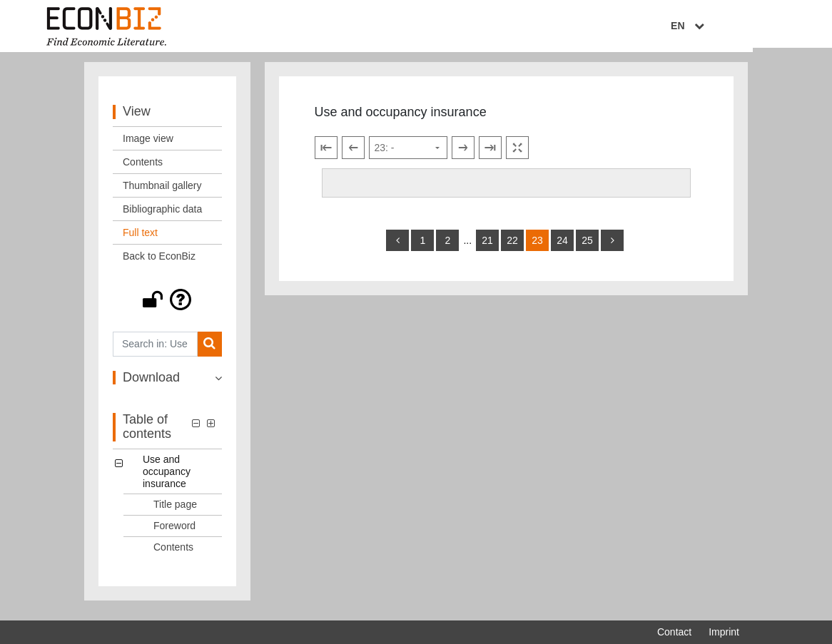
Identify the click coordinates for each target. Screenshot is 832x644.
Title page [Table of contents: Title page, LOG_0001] (175, 511)
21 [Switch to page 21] (487, 246)
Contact (674, 632)
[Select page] (408, 154)
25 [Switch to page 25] (587, 246)
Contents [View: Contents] (143, 168)
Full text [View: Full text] (140, 238)
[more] (612, 246)
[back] (397, 246)
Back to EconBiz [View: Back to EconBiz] (159, 262)
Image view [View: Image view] (148, 144)
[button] (167, 305)
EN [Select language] (729, 26)
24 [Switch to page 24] (562, 246)
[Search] (209, 350)
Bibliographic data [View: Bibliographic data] (162, 215)
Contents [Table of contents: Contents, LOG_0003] (173, 553)
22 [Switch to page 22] (512, 246)
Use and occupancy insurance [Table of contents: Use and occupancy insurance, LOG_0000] (167, 477)
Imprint (724, 632)
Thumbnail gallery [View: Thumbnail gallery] (162, 191)
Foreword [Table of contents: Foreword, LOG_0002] (174, 531)
